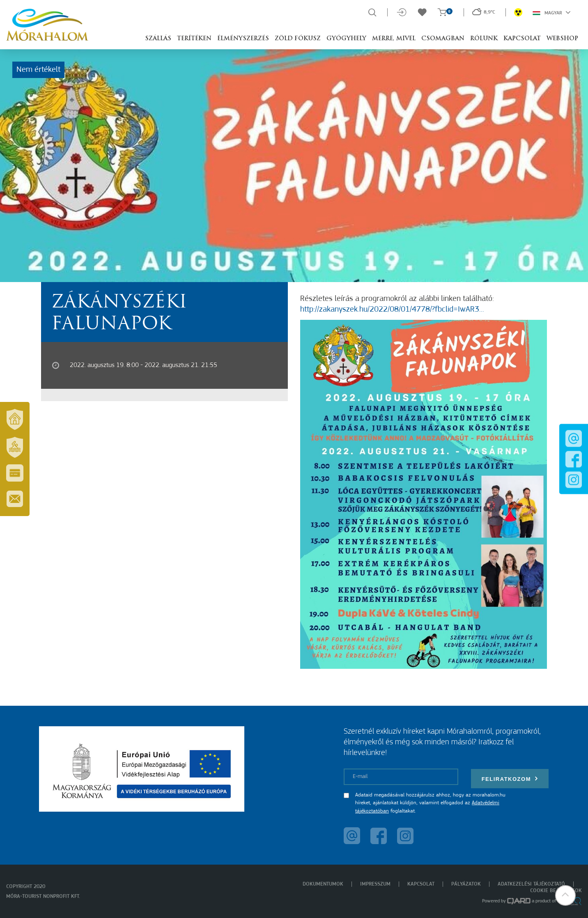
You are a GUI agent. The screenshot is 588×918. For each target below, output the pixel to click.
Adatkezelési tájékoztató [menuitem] (531, 884)
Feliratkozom (510, 779)
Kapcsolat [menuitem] (421, 884)
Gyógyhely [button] (346, 39)
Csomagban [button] (443, 39)
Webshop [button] (562, 39)
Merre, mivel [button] (394, 39)
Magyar (552, 12)
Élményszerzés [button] (243, 39)
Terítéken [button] (194, 39)
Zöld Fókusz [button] (298, 39)
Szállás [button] (158, 39)
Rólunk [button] (484, 39)
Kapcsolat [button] (522, 39)
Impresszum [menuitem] (375, 884)
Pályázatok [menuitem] (466, 884)
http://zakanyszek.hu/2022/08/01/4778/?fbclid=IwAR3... (392, 310)
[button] (565, 895)
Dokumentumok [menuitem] (323, 884)
